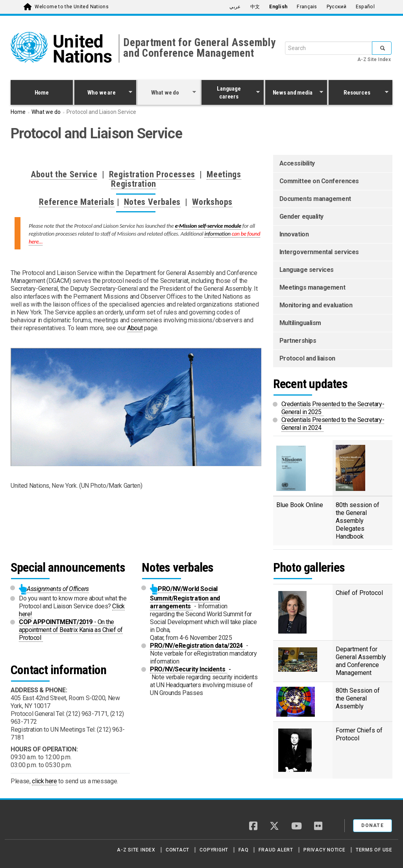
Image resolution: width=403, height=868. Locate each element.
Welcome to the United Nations (72, 7)
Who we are (104, 93)
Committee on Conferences (319, 181)
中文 (255, 7)
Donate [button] (372, 825)
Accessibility (297, 163)
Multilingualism (300, 323)
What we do (167, 93)
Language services (307, 270)
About (135, 328)
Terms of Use (374, 850)
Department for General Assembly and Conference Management (200, 48)
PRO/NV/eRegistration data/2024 (197, 646)
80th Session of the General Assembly (358, 698)
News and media (294, 93)
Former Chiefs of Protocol (359, 734)
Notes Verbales (152, 202)
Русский (336, 7)
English (278, 7)
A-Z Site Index (374, 59)
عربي (235, 7)
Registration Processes (152, 174)
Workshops (212, 202)
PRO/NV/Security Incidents (189, 669)
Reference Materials (77, 202)
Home (42, 93)
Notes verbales (177, 567)
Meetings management (312, 287)
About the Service (64, 174)
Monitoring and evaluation (316, 305)
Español (365, 7)
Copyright (214, 850)
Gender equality (301, 217)
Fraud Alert (276, 850)
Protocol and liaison (307, 358)
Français (307, 7)
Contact (177, 850)
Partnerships (298, 341)
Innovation (294, 234)
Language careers (231, 93)
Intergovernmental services (319, 252)
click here (44, 781)
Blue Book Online (300, 505)
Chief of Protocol (360, 593)
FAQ (243, 850)
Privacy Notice (324, 850)
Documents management (315, 199)
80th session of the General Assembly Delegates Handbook (358, 521)
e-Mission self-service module (208, 226)
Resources (359, 93)
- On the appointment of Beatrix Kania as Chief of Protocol (71, 630)
